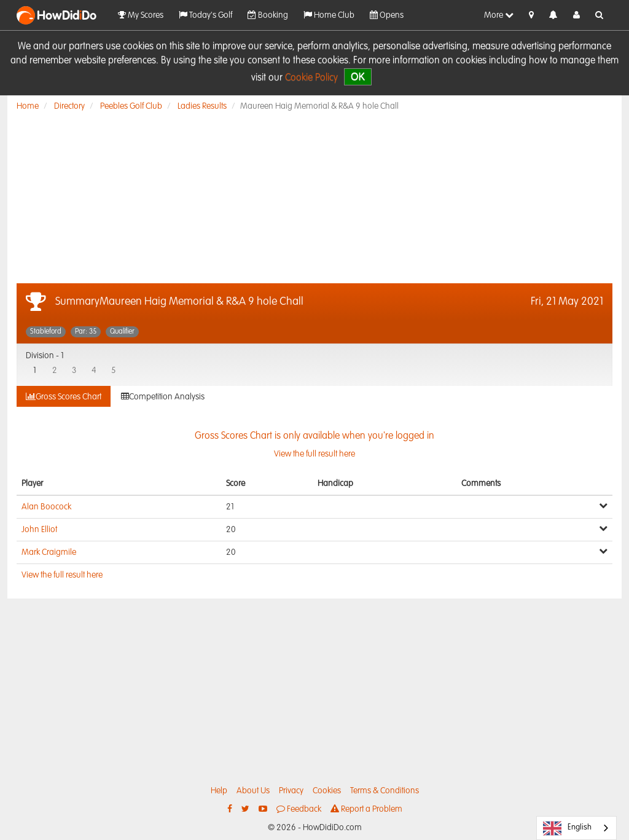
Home (28, 106)
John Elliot (39, 530)
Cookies (327, 791)
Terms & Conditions (385, 791)
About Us (253, 791)
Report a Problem (366, 809)
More (499, 15)
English (567, 828)
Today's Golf (205, 15)
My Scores (141, 15)
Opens (387, 15)
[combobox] (576, 828)
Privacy (291, 791)
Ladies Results (202, 106)
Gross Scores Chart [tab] (64, 397)
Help (219, 791)
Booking (268, 15)
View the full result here (62, 575)
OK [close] (358, 77)
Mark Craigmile (49, 552)
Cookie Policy (311, 78)
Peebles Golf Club (131, 106)
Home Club (329, 15)
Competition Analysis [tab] (163, 397)
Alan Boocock (46, 507)
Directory (69, 106)
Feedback (299, 809)
